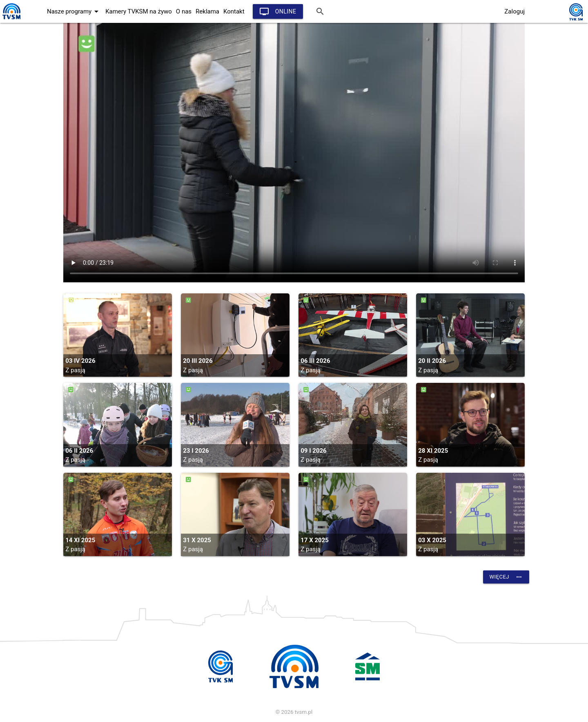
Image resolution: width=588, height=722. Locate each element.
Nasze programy (74, 11)
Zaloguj (514, 11)
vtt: (294, 153)
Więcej (506, 577)
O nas (184, 11)
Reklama (207, 11)
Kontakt (234, 11)
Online (278, 11)
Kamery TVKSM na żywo (139, 11)
